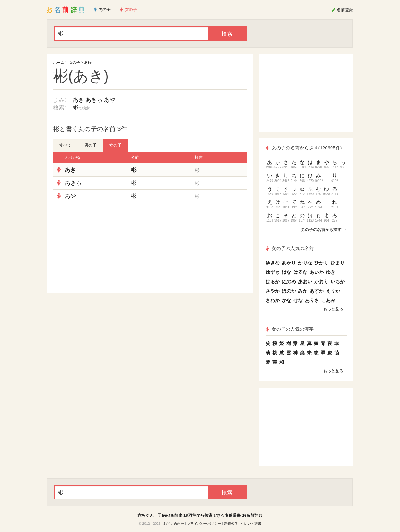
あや (110, 100)
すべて (65, 145)
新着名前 (231, 524)
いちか (338, 281)
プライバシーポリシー (204, 524)
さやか (273, 291)
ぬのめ (289, 281)
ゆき (331, 272)
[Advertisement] (100, 248)
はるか (273, 281)
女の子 (74, 63)
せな (298, 300)
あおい (305, 281)
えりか (333, 291)
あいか (317, 272)
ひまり (338, 263)
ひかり (321, 263)
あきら (94, 100)
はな (287, 272)
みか (303, 291)
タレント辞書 (251, 524)
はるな (300, 272)
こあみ (328, 300)
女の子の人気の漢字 (290, 329)
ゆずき (273, 272)
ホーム (59, 63)
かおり (321, 281)
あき (78, 100)
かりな (305, 263)
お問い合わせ (174, 524)
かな (287, 300)
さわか (273, 300)
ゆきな (273, 263)
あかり (289, 263)
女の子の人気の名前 (290, 248)
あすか (317, 291)
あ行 (88, 63)
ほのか (289, 291)
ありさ (312, 300)
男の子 (90, 145)
